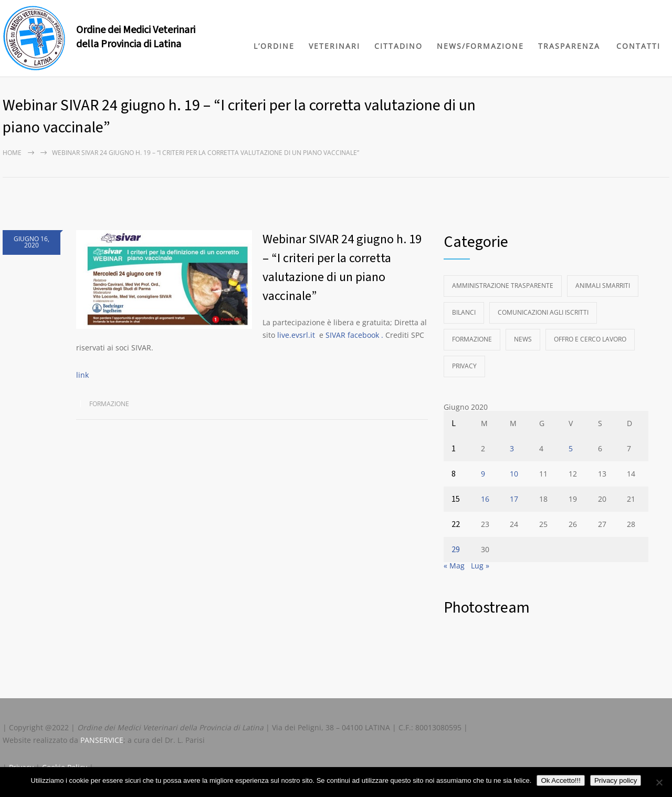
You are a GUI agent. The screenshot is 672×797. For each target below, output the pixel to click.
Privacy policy (616, 780)
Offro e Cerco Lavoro (590, 339)
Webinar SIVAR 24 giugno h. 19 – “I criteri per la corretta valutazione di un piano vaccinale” (342, 268)
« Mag (454, 566)
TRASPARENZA (569, 46)
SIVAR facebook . (354, 335)
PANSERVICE (102, 740)
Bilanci (464, 312)
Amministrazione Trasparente (503, 286)
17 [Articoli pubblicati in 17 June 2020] (514, 499)
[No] (659, 782)
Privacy (464, 366)
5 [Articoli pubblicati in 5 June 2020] (571, 448)
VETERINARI (334, 46)
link (82, 375)
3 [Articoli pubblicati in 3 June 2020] (512, 448)
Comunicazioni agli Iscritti (543, 312)
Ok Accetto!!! (561, 780)
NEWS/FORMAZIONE (480, 46)
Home (12, 153)
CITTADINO (398, 46)
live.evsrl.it (296, 335)
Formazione (109, 404)
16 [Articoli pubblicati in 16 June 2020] (485, 499)
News (523, 339)
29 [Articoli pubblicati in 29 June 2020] (456, 550)
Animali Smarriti (603, 286)
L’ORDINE (274, 46)
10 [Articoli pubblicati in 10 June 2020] (514, 474)
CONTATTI (638, 46)
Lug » (480, 566)
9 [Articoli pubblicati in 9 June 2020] (483, 474)
